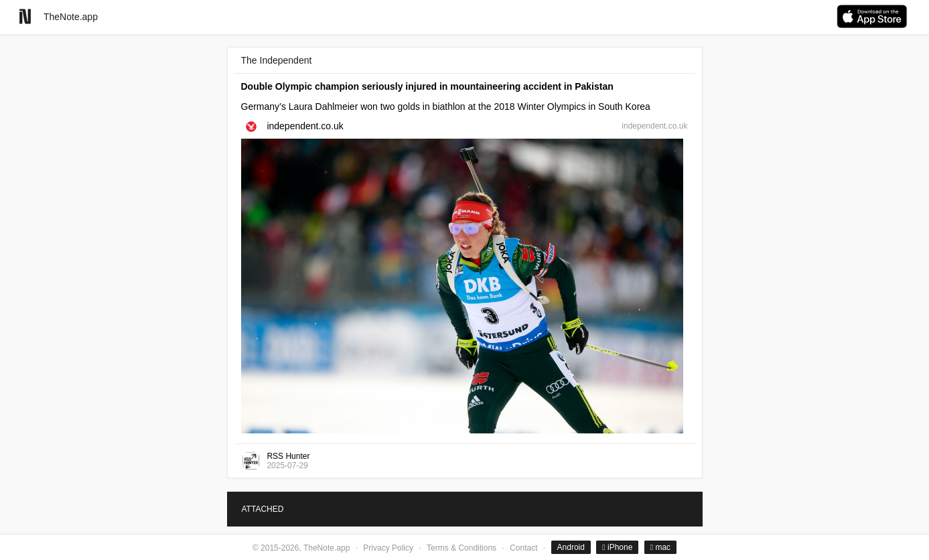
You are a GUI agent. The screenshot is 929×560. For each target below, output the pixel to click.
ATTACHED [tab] (263, 509)
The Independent (277, 60)
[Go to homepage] (25, 16)
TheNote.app (71, 17)
